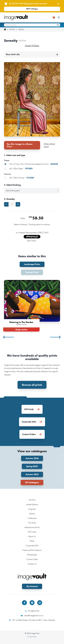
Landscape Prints (32, 264)
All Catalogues (32, 482)
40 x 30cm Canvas (19, 178)
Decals (32, 514)
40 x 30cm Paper (18, 169)
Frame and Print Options (32, 550)
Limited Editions (32, 504)
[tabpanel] (32, 305)
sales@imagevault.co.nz (32, 616)
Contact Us (32, 564)
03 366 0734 (32, 611)
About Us (32, 536)
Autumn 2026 (32, 458)
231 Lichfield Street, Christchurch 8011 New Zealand (32, 620)
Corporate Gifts (32, 546)
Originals (32, 509)
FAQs (32, 541)
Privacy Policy (32, 637)
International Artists (32, 527)
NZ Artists (32, 523)
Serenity (21, 29)
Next (55, 337)
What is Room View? (49, 145)
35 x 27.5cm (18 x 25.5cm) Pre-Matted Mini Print (31, 164)
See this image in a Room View (20, 145)
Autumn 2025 (32, 474)
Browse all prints (32, 385)
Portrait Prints (32, 272)
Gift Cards (32, 532)
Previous (9, 337)
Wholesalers (32, 555)
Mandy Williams (32, 45)
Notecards (32, 518)
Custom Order (32, 559)
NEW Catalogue (32, 9)
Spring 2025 (32, 466)
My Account (32, 586)
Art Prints (12, 29)
